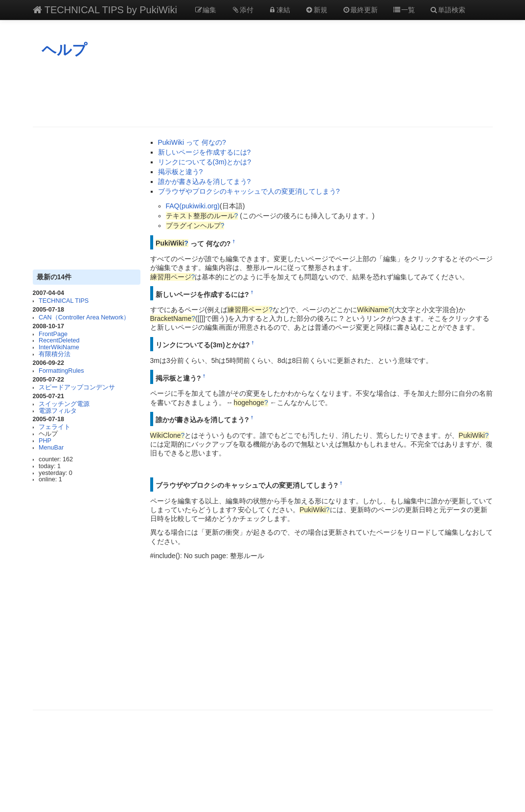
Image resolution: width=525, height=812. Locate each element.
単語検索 (448, 10)
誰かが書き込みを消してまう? (205, 181)
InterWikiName (59, 347)
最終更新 (360, 10)
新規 (316, 10)
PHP (45, 441)
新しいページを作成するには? (205, 152)
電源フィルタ (58, 411)
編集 (205, 10)
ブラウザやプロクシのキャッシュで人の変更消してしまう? (249, 191)
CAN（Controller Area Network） (84, 317)
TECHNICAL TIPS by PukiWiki (105, 10)
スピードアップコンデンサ (77, 387)
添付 (242, 10)
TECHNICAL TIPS (64, 301)
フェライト (55, 427)
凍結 (279, 10)
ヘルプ (64, 50)
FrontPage (53, 334)
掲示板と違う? (181, 172)
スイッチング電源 (64, 404)
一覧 (404, 10)
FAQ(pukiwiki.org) (193, 206)
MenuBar (51, 448)
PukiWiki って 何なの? (192, 142)
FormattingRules (61, 371)
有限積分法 (55, 354)
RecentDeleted (59, 340)
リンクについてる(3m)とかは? (205, 162)
